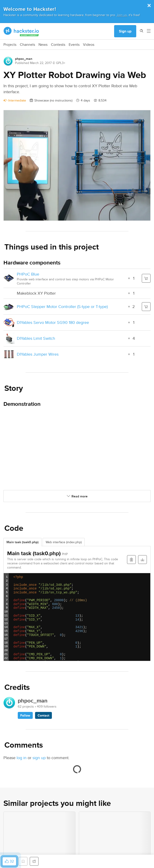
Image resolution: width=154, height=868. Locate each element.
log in (22, 758)
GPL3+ (61, 63)
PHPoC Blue (28, 274)
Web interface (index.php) (64, 542)
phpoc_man (24, 59)
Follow (25, 715)
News (43, 45)
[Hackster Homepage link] (21, 31)
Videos (89, 45)
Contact (43, 715)
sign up (39, 758)
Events (74, 45)
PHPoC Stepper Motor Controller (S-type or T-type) (62, 306)
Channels (27, 45)
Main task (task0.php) (22, 542)
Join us (122, 15)
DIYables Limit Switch (36, 338)
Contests (58, 45)
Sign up (125, 31)
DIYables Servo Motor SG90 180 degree (53, 322)
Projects (10, 45)
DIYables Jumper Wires (38, 354)
